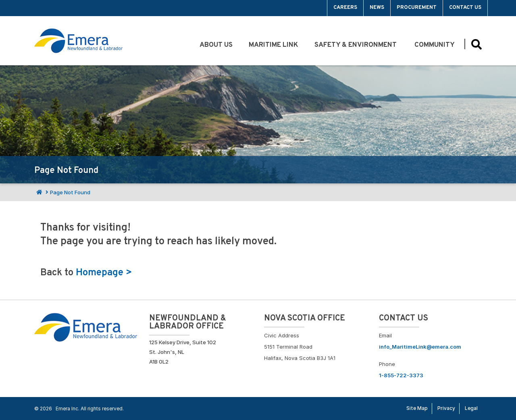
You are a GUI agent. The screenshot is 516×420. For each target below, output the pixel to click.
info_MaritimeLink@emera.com (420, 347)
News (377, 8)
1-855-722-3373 (401, 375)
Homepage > (104, 273)
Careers (345, 8)
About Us (216, 45)
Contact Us (465, 8)
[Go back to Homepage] (86, 326)
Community (435, 45)
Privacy (446, 408)
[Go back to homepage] (78, 41)
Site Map (417, 408)
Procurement (417, 8)
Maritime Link (274, 45)
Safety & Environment (356, 45)
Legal (471, 408)
